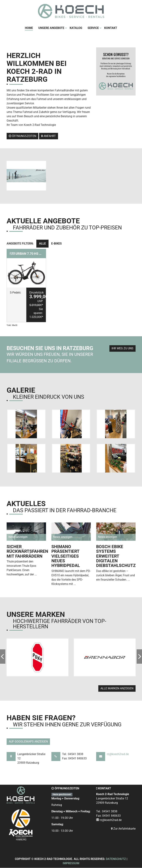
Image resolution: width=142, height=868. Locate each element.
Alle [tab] (42, 244)
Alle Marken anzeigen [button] (117, 688)
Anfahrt (49, 136)
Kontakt (111, 28)
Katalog (76, 28)
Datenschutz (116, 859)
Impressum (71, 863)
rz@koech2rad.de (118, 754)
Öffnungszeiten (22, 136)
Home (29, 28)
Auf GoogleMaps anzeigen (28, 742)
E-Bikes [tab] (56, 244)
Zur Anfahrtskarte (123, 829)
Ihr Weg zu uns (122, 348)
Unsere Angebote (53, 28)
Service (95, 28)
